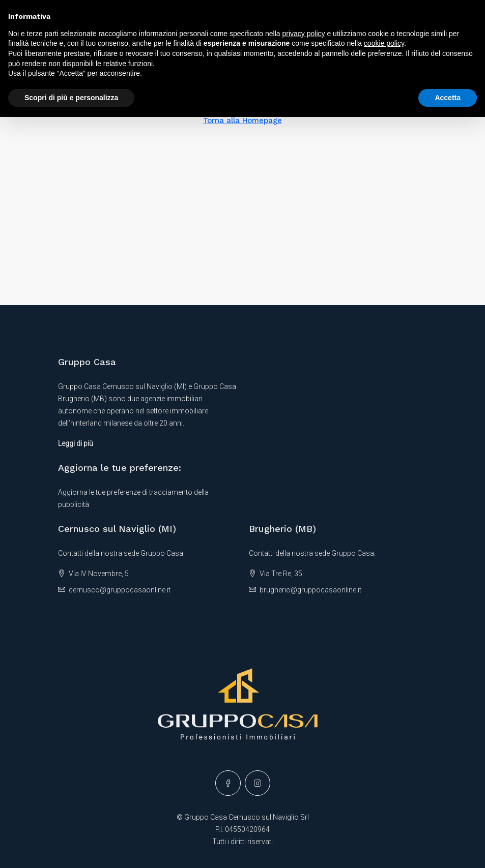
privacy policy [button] (304, 34)
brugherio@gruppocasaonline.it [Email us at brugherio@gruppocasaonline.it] (310, 590)
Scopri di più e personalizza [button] (71, 98)
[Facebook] (228, 783)
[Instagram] (258, 783)
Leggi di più (76, 443)
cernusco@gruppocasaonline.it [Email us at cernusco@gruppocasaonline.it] (120, 590)
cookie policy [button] (384, 43)
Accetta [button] (448, 98)
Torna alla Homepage (242, 121)
